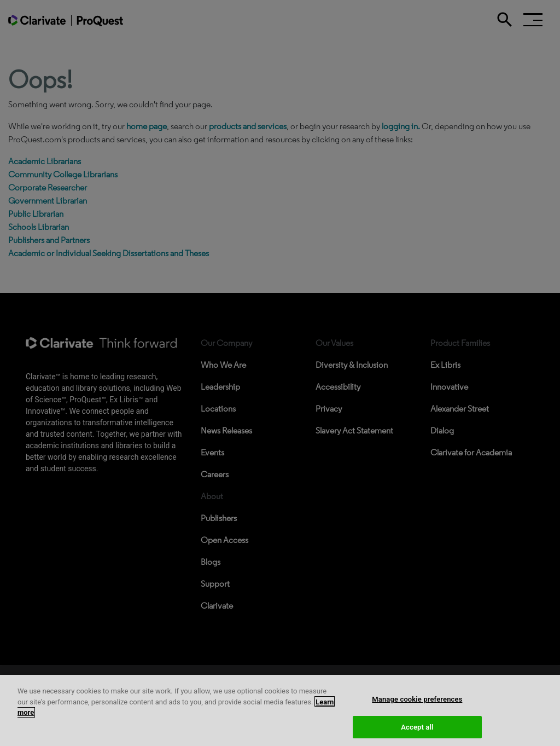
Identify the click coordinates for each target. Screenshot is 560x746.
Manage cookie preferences (417, 712)
